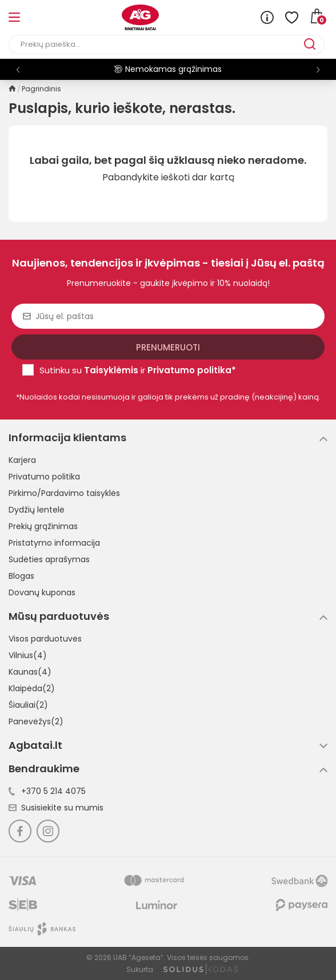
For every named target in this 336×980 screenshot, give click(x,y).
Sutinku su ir (138, 370)
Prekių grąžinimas (43, 526)
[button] (318, 70)
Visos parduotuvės (45, 639)
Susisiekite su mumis (56, 808)
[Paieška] (156, 45)
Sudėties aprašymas (49, 559)
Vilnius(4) (28, 655)
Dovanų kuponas (42, 592)
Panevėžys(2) (36, 721)
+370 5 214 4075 (47, 791)
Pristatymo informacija (54, 543)
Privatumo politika (44, 477)
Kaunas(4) (30, 672)
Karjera (22, 460)
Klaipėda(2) (32, 688)
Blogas (21, 576)
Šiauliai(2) (28, 705)
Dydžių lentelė (37, 510)
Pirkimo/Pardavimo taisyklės (64, 493)
